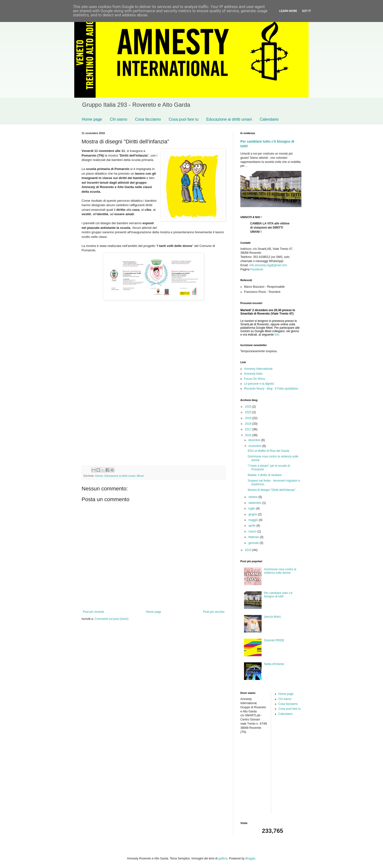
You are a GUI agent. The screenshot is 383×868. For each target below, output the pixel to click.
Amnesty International (258, 369)
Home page (92, 119)
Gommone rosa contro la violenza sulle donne (280, 571)
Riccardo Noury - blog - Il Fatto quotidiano (271, 389)
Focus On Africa (254, 379)
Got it (306, 11)
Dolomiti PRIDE (274, 640)
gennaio (254, 543)
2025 (249, 407)
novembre (255, 446)
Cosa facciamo (148, 119)
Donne (99, 476)
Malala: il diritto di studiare (265, 475)
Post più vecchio (214, 612)
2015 (249, 550)
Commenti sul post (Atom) (112, 619)
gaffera (223, 858)
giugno (253, 514)
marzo (253, 531)
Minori (140, 476)
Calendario (269, 119)
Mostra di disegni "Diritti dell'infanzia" (272, 490)
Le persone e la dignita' (259, 384)
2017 (249, 429)
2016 (249, 435)
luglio (252, 508)
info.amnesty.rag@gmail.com (268, 265)
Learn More (288, 11)
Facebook (257, 269)
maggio (254, 520)
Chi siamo (119, 119)
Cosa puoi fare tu (184, 119)
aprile (252, 526)
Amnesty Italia (253, 374)
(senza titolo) (272, 617)
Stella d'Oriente (274, 664)
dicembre (255, 440)
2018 (249, 424)
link (277, 335)
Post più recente (93, 612)
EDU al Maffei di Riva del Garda (268, 451)
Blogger (250, 858)
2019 (249, 418)
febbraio (254, 537)
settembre (255, 503)
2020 (249, 412)
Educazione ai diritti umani (229, 119)
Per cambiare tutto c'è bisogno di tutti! (278, 595)
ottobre (253, 497)
